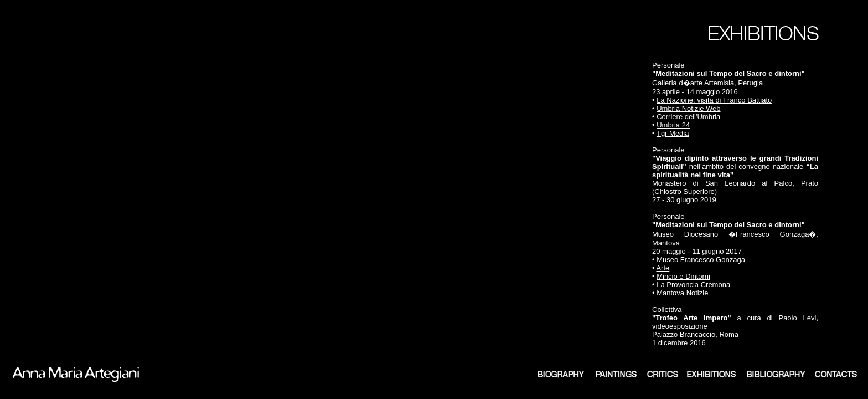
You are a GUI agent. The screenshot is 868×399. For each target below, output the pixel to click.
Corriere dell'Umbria (688, 117)
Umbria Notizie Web (688, 108)
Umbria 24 (673, 125)
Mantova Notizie (682, 293)
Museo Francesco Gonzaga (701, 260)
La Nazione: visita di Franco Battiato (714, 100)
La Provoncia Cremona (693, 285)
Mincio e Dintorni (683, 276)
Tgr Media (673, 133)
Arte (663, 268)
